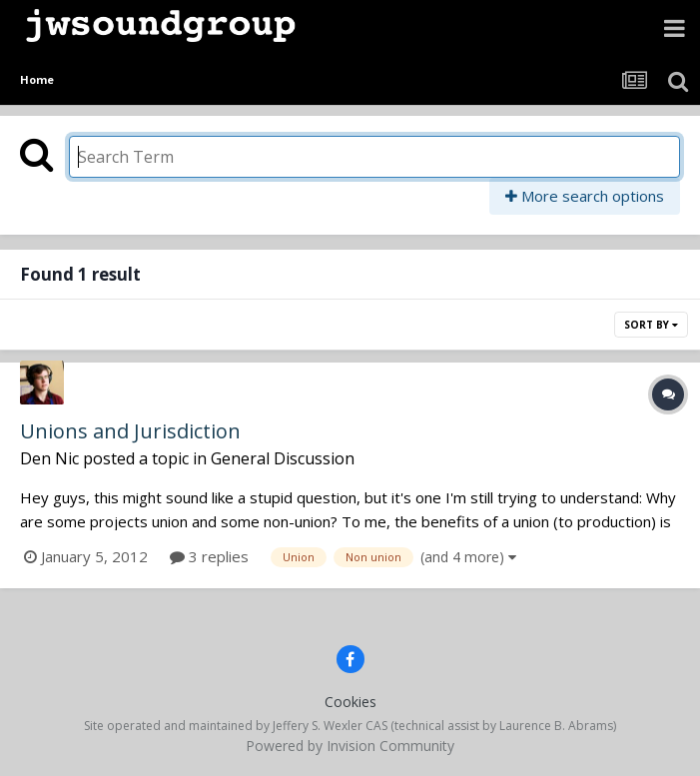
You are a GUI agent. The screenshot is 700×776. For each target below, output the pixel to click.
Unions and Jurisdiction (130, 431)
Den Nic (49, 458)
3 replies (209, 556)
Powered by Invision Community (350, 746)
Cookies (350, 702)
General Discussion (283, 458)
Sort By (651, 325)
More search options (585, 196)
